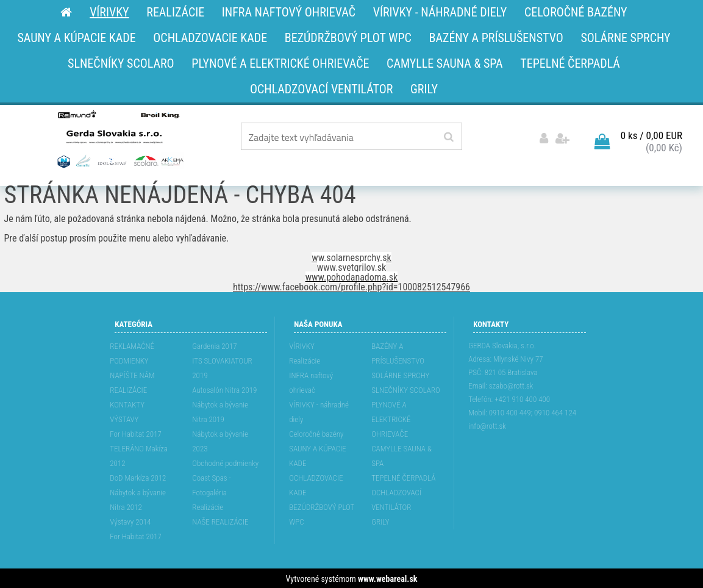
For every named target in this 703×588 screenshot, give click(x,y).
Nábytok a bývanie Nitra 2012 (138, 499)
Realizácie (208, 506)
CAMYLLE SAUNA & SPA (401, 455)
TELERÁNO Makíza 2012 (139, 455)
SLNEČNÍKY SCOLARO (405, 389)
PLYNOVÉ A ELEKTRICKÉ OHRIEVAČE (391, 418)
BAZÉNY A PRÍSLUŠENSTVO (398, 352)
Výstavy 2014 (130, 521)
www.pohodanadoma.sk (352, 276)
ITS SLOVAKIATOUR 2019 (222, 367)
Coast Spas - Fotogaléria (212, 484)
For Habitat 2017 (136, 433)
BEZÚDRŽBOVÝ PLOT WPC (322, 513)
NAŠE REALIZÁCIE (220, 521)
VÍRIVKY (302, 345)
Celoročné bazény (316, 433)
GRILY (380, 521)
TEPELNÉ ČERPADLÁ (403, 477)
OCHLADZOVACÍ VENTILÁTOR (396, 499)
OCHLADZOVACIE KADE (316, 484)
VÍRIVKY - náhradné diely (319, 411)
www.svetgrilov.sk (351, 266)
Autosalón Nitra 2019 (224, 389)
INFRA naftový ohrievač (311, 382)
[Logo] (119, 138)
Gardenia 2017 (214, 345)
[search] (448, 137)
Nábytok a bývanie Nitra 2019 (220, 411)
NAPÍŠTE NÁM (132, 374)
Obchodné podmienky (225, 462)
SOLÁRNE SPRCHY (400, 374)
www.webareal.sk (387, 578)
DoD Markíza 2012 (138, 477)
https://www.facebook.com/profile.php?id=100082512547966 (351, 286)
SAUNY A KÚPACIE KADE (318, 455)
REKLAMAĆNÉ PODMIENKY (132, 352)
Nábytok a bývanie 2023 (220, 440)
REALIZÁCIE (128, 389)
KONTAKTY (127, 403)
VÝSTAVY (124, 418)
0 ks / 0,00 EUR (651, 135)
